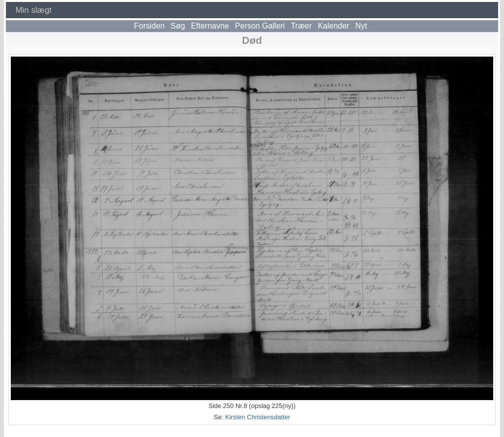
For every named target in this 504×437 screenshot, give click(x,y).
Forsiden (149, 26)
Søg (178, 26)
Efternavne (210, 26)
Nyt (361, 26)
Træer (301, 26)
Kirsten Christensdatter (257, 417)
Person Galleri (260, 26)
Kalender (334, 26)
